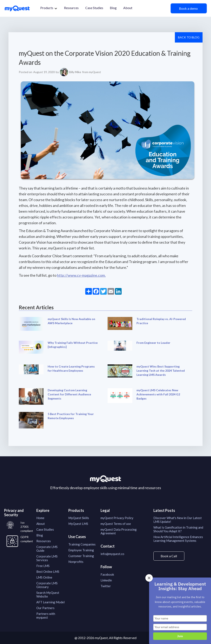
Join (180, 636)
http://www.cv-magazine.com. (81, 275)
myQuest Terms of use (116, 524)
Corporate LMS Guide (47, 549)
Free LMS (43, 566)
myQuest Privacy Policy (117, 518)
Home (40, 518)
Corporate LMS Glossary (47, 585)
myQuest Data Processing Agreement (119, 531)
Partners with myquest (46, 616)
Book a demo (189, 8)
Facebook (107, 574)
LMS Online (44, 577)
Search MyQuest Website (48, 594)
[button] (49, 8)
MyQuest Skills (79, 518)
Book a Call (169, 556)
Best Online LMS (48, 572)
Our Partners (45, 608)
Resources (71, 8)
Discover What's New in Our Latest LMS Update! (178, 520)
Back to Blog (189, 37)
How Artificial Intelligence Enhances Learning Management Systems (178, 539)
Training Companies (82, 544)
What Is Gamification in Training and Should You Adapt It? (178, 529)
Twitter (106, 586)
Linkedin (106, 580)
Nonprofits (76, 562)
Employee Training (81, 550)
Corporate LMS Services (47, 558)
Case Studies (94, 8)
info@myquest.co (112, 554)
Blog (113, 8)
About (128, 8)
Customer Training (81, 556)
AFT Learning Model (50, 602)
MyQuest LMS (78, 524)
